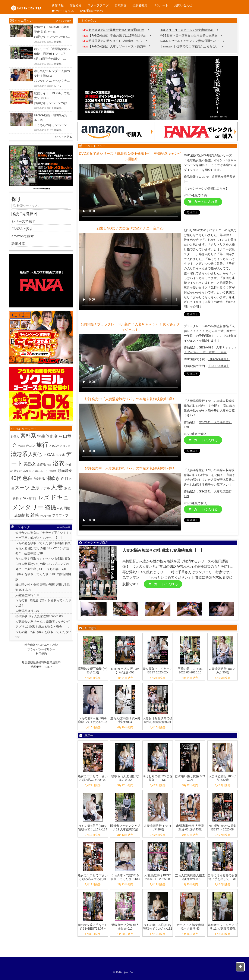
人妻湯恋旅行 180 (27, 595)
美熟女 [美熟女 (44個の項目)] (30, 464)
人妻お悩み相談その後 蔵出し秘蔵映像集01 (158, 720)
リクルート (161, 5)
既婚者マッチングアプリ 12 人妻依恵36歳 (125, 828)
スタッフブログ (98, 5)
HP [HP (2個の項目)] (44, 455)
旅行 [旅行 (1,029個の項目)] (42, 445)
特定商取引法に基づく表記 (41, 645)
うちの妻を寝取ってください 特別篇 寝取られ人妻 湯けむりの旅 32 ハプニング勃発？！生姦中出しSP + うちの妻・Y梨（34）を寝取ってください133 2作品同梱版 (43, 569)
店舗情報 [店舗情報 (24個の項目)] (22, 515)
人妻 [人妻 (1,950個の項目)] (57, 487)
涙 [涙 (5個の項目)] (66, 488)
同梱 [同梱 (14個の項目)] (67, 508)
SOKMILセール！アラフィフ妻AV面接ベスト (190, 41)
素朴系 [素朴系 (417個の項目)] (28, 436)
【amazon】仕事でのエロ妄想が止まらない (189, 46)
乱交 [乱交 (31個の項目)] (54, 436)
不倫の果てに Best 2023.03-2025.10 (190, 671)
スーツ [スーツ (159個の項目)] (22, 488)
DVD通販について (92, 11)
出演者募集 (140, 5)
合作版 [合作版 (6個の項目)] (41, 464)
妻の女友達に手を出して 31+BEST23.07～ (93, 927)
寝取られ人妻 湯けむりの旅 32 (125, 778)
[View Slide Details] (158, 88)
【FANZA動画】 (219, 366)
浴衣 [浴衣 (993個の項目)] (59, 463)
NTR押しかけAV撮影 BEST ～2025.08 (223, 828)
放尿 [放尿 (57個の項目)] (35, 488)
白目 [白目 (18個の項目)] (65, 479)
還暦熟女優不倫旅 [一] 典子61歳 (93, 671)
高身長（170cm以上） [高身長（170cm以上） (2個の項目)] (36, 471)
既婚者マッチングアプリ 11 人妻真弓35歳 (223, 927)
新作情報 (58, 5)
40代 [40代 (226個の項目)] (16, 478)
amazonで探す (23, 236)
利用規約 (41, 654)
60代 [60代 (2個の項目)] (60, 508)
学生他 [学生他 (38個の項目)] (43, 436)
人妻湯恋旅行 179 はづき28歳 (157, 828)
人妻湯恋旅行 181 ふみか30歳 (222, 671)
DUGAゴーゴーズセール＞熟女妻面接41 (187, 30)
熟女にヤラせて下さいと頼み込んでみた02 (93, 778)
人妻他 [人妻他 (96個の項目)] (35, 454)
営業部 (58, 42)
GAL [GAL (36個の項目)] (51, 455)
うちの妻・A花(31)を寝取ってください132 (157, 927)
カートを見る (63, 11)
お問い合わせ (183, 5)
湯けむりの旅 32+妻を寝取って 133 (158, 778)
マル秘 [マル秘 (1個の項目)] (21, 446)
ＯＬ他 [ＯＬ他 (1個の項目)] (67, 446)
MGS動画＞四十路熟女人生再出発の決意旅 (189, 35)
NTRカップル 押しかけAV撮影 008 (125, 671)
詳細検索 (18, 244)
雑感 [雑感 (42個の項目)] (35, 515)
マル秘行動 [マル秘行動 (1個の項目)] (45, 516)
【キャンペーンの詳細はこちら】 (206, 188)
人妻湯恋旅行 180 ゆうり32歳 (222, 778)
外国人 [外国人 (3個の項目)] (15, 437)
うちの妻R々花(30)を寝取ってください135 (93, 720)
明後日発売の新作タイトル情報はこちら (115, 41)
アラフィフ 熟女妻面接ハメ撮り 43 (190, 927)
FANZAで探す (22, 229)
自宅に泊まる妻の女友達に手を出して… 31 (223, 877)
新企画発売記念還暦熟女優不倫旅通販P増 (116, 30)
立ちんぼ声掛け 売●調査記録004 (125, 720)
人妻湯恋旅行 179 (27, 611)
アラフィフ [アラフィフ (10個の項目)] (60, 515)
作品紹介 (76, 5)
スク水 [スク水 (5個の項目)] (60, 455)
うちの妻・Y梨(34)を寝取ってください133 (125, 877)
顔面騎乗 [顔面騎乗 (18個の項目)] (65, 471)
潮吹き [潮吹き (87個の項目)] (53, 478)
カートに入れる (203, 202)
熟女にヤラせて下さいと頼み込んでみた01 (93, 877)
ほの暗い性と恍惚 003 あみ (190, 778)
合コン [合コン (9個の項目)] (30, 446)
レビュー (59, 86)
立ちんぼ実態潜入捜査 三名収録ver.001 (190, 877)
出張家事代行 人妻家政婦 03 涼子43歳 (190, 828)
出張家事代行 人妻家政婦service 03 (39, 616)
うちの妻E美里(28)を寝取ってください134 (93, 828)
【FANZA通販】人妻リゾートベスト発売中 (117, 46)
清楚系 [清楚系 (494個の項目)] (19, 454)
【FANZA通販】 (219, 359)
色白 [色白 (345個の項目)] (28, 478)
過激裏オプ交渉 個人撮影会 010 (125, 927)
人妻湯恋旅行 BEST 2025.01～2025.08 (158, 877)
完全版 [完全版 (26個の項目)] (40, 479)
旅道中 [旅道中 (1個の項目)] (53, 471)
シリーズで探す (23, 221)
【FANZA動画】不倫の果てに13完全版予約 (117, 35)
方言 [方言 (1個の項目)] (49, 464)
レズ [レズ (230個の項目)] (44, 498)
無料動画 (120, 5)
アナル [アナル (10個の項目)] (45, 488)
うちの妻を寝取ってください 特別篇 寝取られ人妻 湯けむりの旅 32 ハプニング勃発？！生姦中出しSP (43, 548)
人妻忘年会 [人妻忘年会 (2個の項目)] (56, 446)
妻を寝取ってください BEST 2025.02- (158, 671)
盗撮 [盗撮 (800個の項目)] (51, 507)
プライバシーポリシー (41, 649)
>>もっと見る (63, 137)
